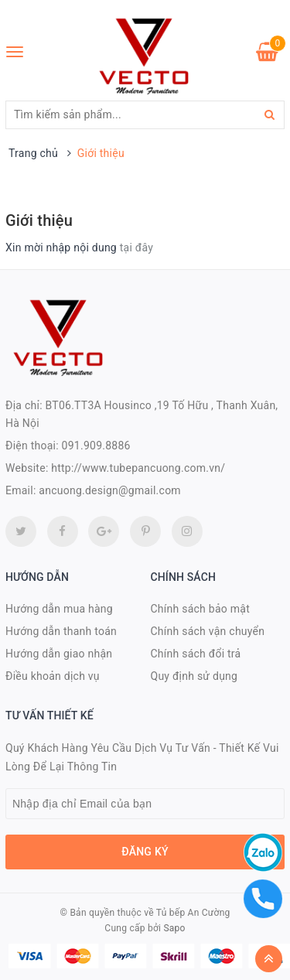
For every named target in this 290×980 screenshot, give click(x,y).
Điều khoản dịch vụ (53, 676)
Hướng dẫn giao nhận (59, 654)
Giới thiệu (39, 220)
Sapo (174, 928)
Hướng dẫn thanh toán (61, 631)
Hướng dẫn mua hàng (59, 609)
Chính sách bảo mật (200, 609)
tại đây (136, 248)
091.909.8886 (96, 446)
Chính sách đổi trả (196, 654)
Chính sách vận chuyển (208, 631)
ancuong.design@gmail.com (110, 490)
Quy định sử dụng (194, 676)
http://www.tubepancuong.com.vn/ (138, 468)
